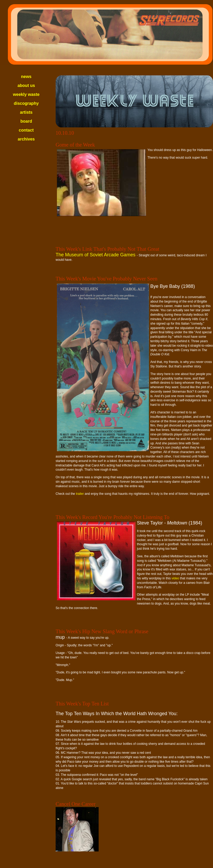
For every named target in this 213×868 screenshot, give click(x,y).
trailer (80, 494)
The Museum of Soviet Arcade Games (96, 255)
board (26, 121)
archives (26, 139)
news (26, 77)
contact (26, 130)
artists (26, 112)
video (175, 578)
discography (26, 103)
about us (26, 85)
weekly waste (26, 94)
